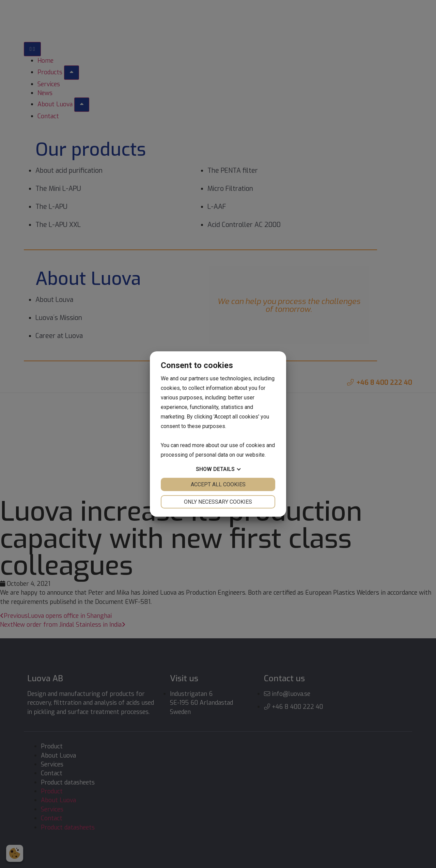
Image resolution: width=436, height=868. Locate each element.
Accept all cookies (218, 484)
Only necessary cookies (218, 502)
